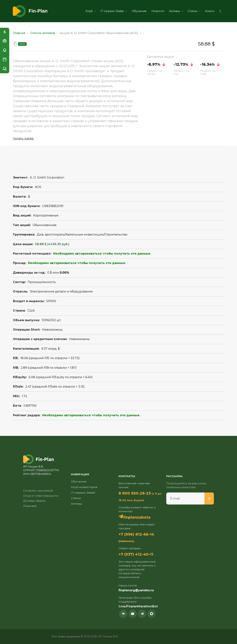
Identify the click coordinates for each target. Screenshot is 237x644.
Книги (210, 11)
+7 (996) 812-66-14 (136, 534)
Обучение (139, 11)
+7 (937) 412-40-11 (136, 554)
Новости (158, 11)
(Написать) (126, 541)
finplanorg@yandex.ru (136, 590)
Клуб (91, 11)
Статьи (194, 11)
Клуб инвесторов (84, 487)
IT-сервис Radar (114, 11)
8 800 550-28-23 (135, 493)
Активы (176, 11)
